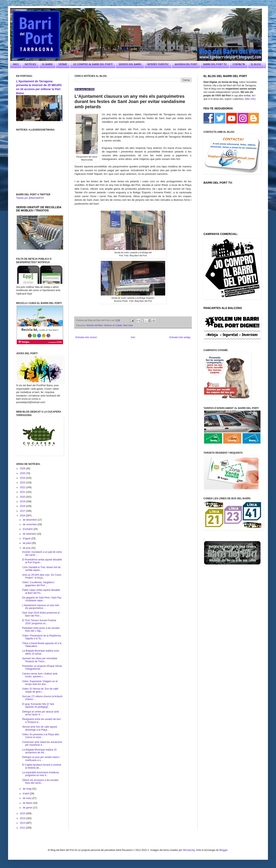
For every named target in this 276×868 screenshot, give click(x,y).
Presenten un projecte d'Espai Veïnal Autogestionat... (42, 667)
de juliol (27, 543)
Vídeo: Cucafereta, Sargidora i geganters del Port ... (38, 584)
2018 (23, 506)
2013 (23, 823)
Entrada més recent (86, 337)
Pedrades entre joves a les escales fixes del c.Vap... (41, 629)
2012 (23, 828)
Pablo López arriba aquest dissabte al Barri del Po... (41, 591)
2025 (23, 473)
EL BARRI (47, 64)
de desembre (30, 520)
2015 (23, 813)
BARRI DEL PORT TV (215, 64)
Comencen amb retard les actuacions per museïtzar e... (42, 743)
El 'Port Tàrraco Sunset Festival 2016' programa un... (39, 622)
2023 (23, 483)
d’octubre (28, 529)
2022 (23, 487)
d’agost (27, 539)
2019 (23, 501)
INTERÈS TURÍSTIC (158, 64)
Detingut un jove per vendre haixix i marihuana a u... (41, 759)
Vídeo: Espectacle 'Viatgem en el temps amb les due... (40, 683)
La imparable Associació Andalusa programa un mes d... (40, 774)
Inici (133, 337)
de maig (27, 789)
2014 (23, 818)
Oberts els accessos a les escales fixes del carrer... (40, 782)
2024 (23, 478)
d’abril (26, 794)
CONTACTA (239, 64)
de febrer (28, 803)
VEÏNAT (63, 64)
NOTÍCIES (30, 64)
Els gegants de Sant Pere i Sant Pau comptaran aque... (42, 599)
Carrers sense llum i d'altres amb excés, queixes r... (40, 675)
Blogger (223, 850)
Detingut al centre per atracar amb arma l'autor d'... (40, 713)
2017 (23, 511)
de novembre (30, 524)
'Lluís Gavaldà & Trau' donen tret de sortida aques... (41, 569)
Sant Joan (128, 325)
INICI (16, 64)
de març (27, 798)
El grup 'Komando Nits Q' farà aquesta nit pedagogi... (38, 705)
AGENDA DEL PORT (186, 64)
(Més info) (250, 99)
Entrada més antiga (180, 337)
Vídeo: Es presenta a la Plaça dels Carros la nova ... (41, 736)
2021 (23, 492)
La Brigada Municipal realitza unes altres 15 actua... (41, 652)
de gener (28, 808)
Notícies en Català (113, 325)
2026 (23, 468)
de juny (27, 548)
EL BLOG (256, 64)
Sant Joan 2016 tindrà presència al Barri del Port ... (41, 614)
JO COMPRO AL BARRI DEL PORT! (93, 64)
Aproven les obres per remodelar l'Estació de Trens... (40, 660)
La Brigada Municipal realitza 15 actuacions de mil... (39, 751)
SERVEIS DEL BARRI (130, 64)
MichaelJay (189, 850)
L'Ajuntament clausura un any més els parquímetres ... (41, 607)
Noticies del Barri (95, 325)
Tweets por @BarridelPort (30, 198)
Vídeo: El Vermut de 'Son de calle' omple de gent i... (40, 690)
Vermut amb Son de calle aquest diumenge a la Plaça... (40, 728)
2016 (23, 516)
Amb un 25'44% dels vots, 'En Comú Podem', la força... (42, 576)
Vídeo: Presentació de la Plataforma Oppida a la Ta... (42, 637)
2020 (23, 497)
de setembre (30, 534)
